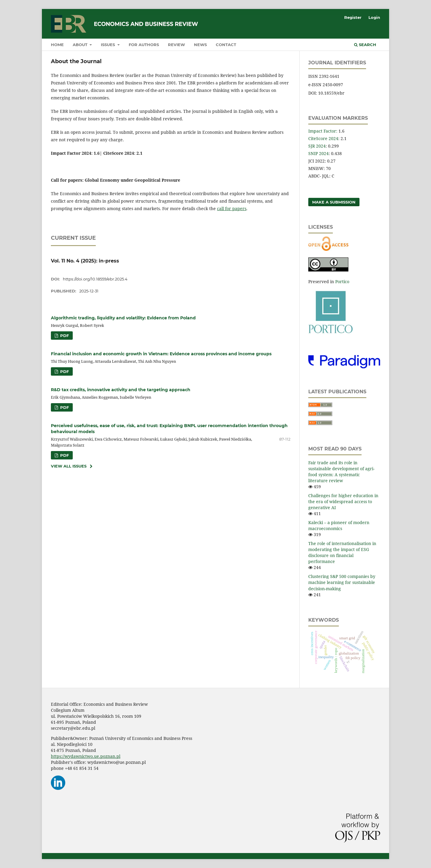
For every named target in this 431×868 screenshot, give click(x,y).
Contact (226, 45)
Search (365, 45)
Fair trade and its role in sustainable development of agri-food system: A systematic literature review (341, 472)
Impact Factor (322, 131)
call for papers (232, 208)
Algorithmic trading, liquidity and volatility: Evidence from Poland (123, 318)
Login (374, 17)
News (200, 45)
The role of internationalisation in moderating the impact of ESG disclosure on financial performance (342, 552)
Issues (108, 45)
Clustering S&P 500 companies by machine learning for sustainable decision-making (342, 582)
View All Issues (69, 466)
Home (57, 45)
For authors (144, 45)
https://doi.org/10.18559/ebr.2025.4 (95, 279)
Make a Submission (334, 202)
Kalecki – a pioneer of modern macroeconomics (339, 525)
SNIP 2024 (318, 153)
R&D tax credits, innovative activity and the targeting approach (121, 390)
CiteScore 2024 (323, 138)
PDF (64, 336)
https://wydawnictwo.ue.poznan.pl (86, 756)
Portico (342, 282)
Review (176, 45)
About (81, 45)
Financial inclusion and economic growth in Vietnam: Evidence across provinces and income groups (161, 354)
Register (353, 17)
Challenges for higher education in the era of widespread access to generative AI (343, 501)
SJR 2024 (317, 146)
